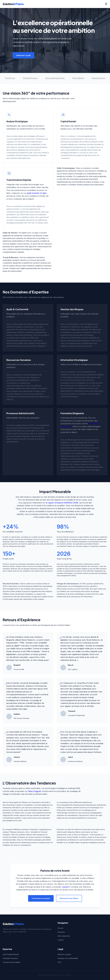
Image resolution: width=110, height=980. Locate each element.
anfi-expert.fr (12, 147)
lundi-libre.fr (16, 808)
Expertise (61, 932)
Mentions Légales (64, 954)
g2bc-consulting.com (24, 537)
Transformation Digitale (12, 962)
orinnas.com (86, 539)
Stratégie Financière (10, 958)
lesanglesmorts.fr (13, 589)
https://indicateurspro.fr (16, 386)
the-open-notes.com (98, 589)
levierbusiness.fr (77, 139)
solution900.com (32, 431)
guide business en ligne (37, 193)
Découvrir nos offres (69, 898)
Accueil (60, 928)
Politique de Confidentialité (68, 958)
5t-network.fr (87, 332)
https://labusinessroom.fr (71, 456)
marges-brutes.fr (22, 566)
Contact (61, 940)
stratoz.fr (81, 171)
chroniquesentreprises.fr (17, 694)
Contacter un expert (41, 898)
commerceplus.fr (34, 330)
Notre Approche (64, 936)
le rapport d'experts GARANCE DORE (62, 503)
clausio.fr (66, 887)
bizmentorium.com (74, 810)
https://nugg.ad (34, 791)
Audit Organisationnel (11, 954)
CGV (59, 962)
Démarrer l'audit (24, 55)
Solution (13, 4)
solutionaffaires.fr (18, 241)
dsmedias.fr (11, 215)
